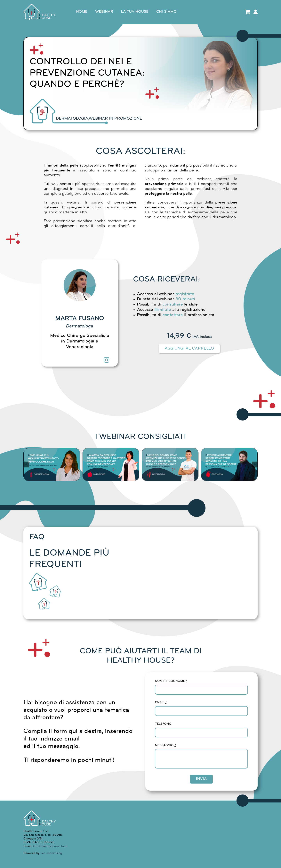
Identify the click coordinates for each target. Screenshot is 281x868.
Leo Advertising (51, 853)
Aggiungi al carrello (189, 348)
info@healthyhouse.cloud (50, 846)
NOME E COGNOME (171, 681)
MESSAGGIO (165, 745)
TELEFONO (163, 724)
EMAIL (161, 703)
